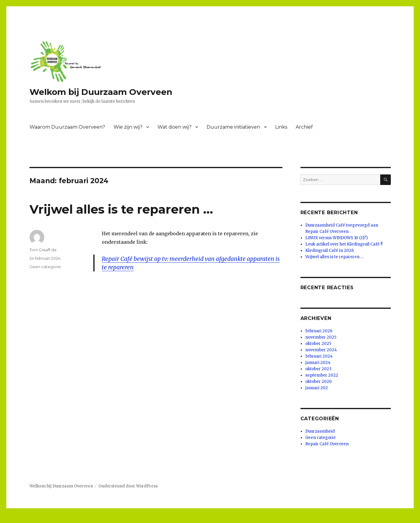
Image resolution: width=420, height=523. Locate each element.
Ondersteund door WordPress (128, 486)
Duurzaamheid (320, 431)
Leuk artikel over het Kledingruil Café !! (344, 244)
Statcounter (14, 519)
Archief (304, 127)
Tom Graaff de (43, 250)
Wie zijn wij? (128, 127)
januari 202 (317, 388)
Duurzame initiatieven (233, 127)
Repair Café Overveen (327, 444)
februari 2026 (319, 331)
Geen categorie (45, 267)
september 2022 (322, 375)
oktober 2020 (319, 382)
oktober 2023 (318, 369)
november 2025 (321, 337)
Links (281, 127)
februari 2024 (319, 356)
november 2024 (321, 350)
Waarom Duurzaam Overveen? (67, 127)
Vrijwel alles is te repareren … (121, 209)
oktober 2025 (318, 344)
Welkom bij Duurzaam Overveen (101, 92)
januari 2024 (318, 363)
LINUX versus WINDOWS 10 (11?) (336, 238)
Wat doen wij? (174, 127)
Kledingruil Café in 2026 (330, 251)
